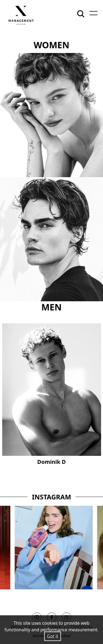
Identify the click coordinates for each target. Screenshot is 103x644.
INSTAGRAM (51, 497)
